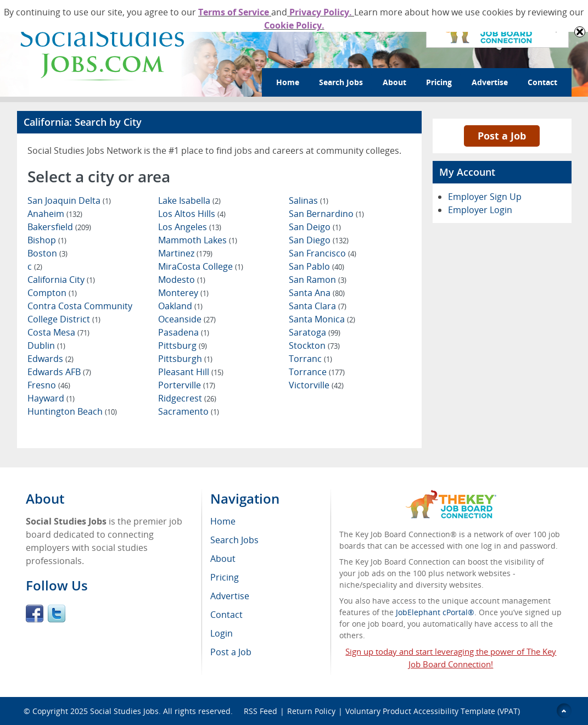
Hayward (51, 398)
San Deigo (315, 227)
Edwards (51, 359)
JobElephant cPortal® (435, 612)
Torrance (317, 372)
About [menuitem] (223, 559)
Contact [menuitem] (226, 615)
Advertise (490, 82)
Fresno (49, 385)
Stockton (314, 345)
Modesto (182, 280)
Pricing (439, 82)
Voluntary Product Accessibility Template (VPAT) (433, 711)
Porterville (187, 385)
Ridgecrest (187, 398)
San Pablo (317, 266)
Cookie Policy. (294, 25)
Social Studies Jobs (124, 711)
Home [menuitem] (223, 521)
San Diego (319, 240)
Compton (52, 293)
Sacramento (189, 411)
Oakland (180, 306)
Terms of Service (235, 12)
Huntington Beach (72, 411)
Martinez (185, 253)
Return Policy (311, 711)
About (394, 82)
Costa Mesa (58, 332)
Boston (47, 253)
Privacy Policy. (321, 12)
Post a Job (502, 136)
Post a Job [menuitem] (231, 652)
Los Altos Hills (192, 214)
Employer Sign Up (485, 197)
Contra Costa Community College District (80, 313)
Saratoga (315, 332)
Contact (542, 82)
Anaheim (55, 214)
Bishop (47, 240)
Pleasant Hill (191, 372)
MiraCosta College (201, 266)
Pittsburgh (185, 359)
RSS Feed (261, 711)
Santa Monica (322, 319)
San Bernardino (326, 214)
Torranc (310, 359)
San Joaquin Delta (69, 200)
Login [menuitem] (222, 633)
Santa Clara (318, 306)
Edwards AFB (59, 372)
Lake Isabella (189, 200)
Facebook (35, 614)
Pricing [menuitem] (225, 577)
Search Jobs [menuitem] (234, 540)
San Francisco (323, 253)
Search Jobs (341, 82)
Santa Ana (317, 293)
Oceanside (187, 319)
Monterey (183, 293)
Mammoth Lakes (198, 240)
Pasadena (184, 332)
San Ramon (318, 280)
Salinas (309, 200)
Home (288, 82)
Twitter (57, 614)
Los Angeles (190, 227)
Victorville (316, 385)
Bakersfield (59, 227)
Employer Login (480, 210)
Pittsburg (183, 345)
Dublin (46, 345)
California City (61, 280)
